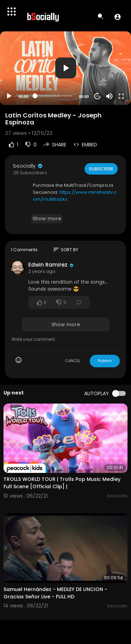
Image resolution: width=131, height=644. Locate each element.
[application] (65, 68)
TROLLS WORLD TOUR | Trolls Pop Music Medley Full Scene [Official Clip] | (62, 483)
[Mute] (109, 96)
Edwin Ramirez (49, 265)
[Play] (9, 96)
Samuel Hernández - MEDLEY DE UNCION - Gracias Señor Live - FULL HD (55, 593)
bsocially (28, 166)
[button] (118, 17)
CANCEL (73, 361)
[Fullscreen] (121, 96)
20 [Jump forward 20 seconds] (98, 96)
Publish (105, 361)
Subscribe (101, 169)
